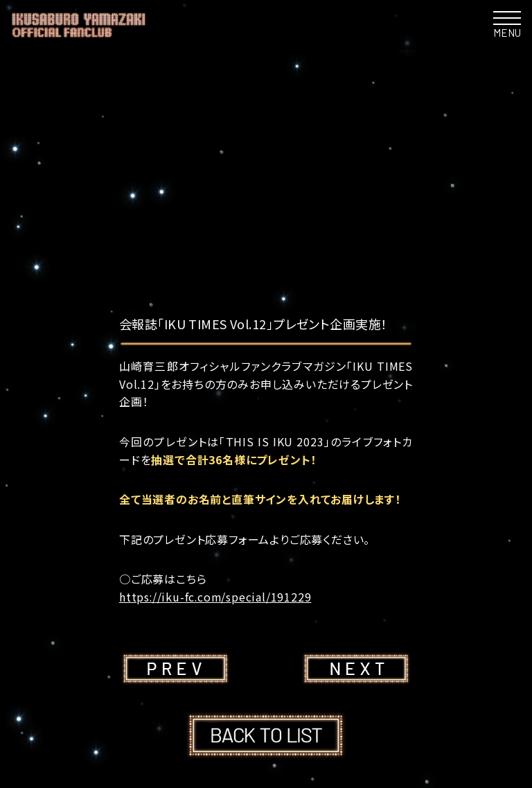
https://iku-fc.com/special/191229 (216, 597)
